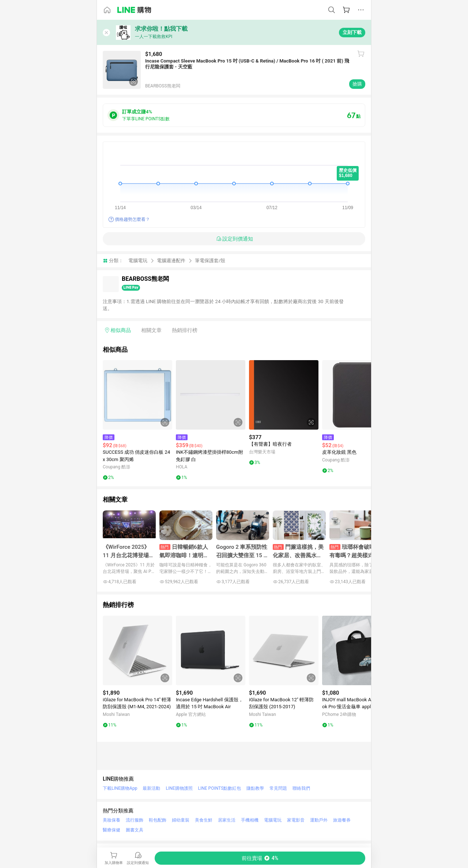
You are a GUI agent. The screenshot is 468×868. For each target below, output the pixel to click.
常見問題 (278, 788)
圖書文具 (135, 830)
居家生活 (227, 820)
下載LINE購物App (120, 788)
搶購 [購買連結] (357, 84)
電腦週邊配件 (171, 261)
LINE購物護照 (179, 788)
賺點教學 (255, 788)
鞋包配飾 (158, 820)
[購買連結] (260, 858)
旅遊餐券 (342, 820)
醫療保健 (112, 830)
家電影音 (296, 820)
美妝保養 (112, 820)
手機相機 (250, 820)
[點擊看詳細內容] (137, 395)
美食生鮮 (204, 820)
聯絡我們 (301, 788)
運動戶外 (319, 820)
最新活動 (151, 788)
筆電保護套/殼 (210, 261)
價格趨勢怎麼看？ (132, 219)
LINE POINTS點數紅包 (220, 788)
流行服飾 (135, 820)
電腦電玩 (138, 261)
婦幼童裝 (181, 820)
